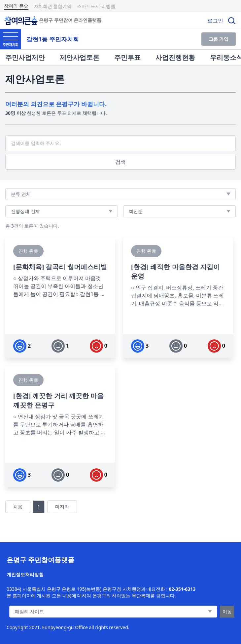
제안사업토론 (80, 57)
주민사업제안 (25, 57)
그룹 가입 (219, 39)
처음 (18, 507)
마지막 (62, 507)
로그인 (215, 21)
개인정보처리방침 (25, 574)
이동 (227, 611)
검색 (120, 162)
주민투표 (127, 57)
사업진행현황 (175, 57)
